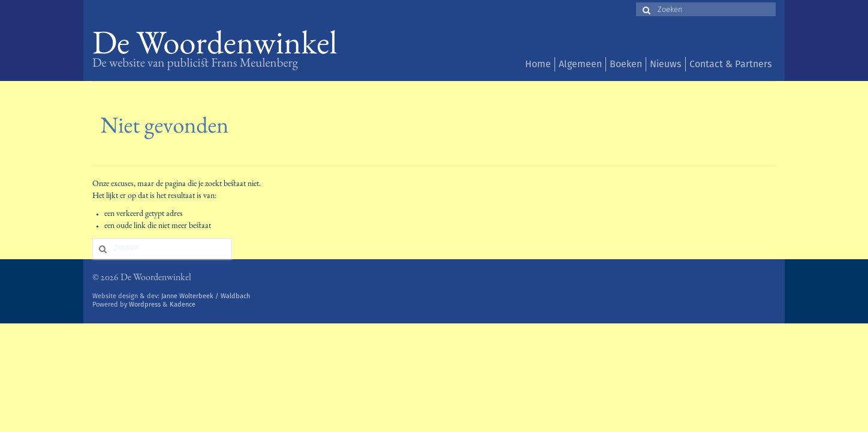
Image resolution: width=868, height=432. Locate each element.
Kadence (183, 304)
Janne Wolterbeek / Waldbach (206, 296)
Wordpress (145, 304)
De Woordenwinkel (215, 46)
